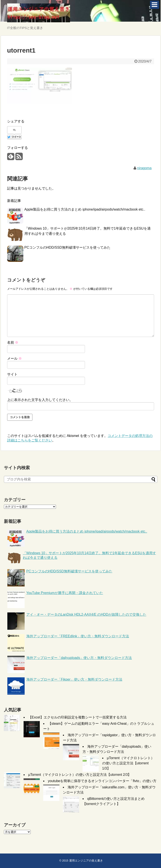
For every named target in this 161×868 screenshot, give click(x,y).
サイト (12, 374)
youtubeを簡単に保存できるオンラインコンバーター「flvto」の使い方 (102, 781)
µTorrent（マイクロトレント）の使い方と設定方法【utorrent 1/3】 (128, 763)
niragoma (144, 168)
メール (14, 358)
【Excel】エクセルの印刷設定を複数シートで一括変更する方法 (77, 717)
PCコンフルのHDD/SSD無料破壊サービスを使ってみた (67, 247)
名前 (13, 342)
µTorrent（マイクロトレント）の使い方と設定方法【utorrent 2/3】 (80, 775)
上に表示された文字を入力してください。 (40, 400)
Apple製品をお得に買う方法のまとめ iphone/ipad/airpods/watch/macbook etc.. (85, 209)
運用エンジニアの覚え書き (86, 861)
